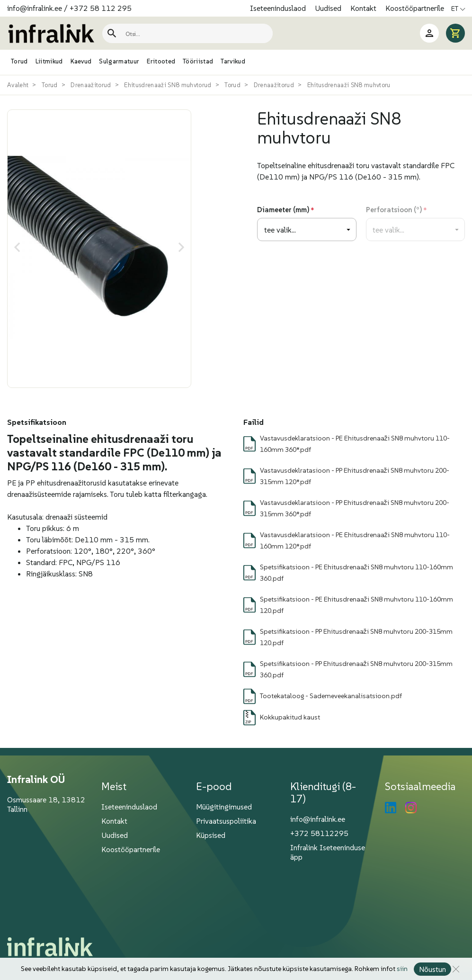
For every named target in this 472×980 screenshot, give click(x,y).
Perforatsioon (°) (394, 210)
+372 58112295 (319, 833)
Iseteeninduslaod (279, 8)
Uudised (329, 8)
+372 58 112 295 (101, 8)
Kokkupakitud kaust (290, 717)
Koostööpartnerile (415, 8)
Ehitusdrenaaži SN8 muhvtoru (349, 85)
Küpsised (211, 835)
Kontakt (364, 8)
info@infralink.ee (35, 8)
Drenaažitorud (91, 85)
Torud (50, 85)
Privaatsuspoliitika (226, 821)
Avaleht (18, 85)
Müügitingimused (224, 807)
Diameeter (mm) (283, 210)
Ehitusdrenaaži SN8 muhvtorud (168, 85)
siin (402, 969)
